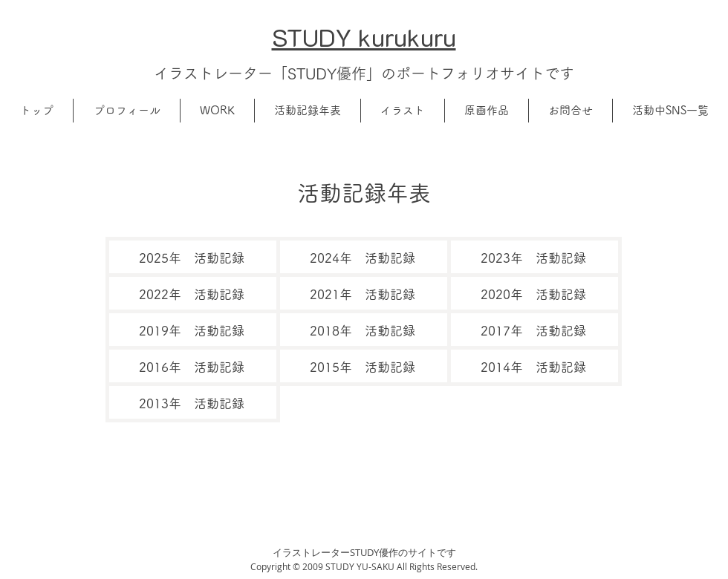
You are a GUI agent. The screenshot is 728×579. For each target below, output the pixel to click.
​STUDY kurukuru (364, 37)
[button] (127, 111)
